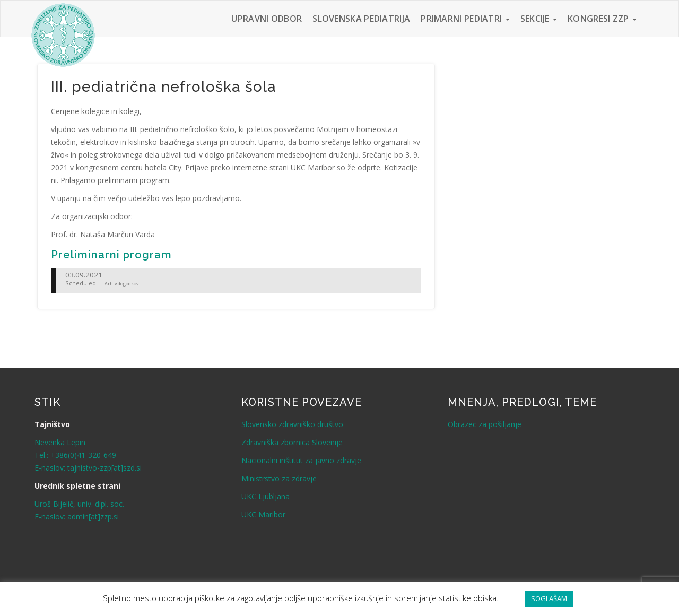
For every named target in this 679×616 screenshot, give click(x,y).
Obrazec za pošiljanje (485, 424)
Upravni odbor (267, 19)
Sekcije (539, 19)
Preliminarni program (111, 255)
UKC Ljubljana (265, 496)
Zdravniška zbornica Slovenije (292, 442)
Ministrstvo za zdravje (279, 478)
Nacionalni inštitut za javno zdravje (301, 460)
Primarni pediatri (465, 19)
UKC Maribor (263, 514)
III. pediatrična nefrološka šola (164, 87)
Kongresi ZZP (602, 19)
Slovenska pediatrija (361, 19)
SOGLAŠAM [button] (549, 598)
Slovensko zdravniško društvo (292, 424)
